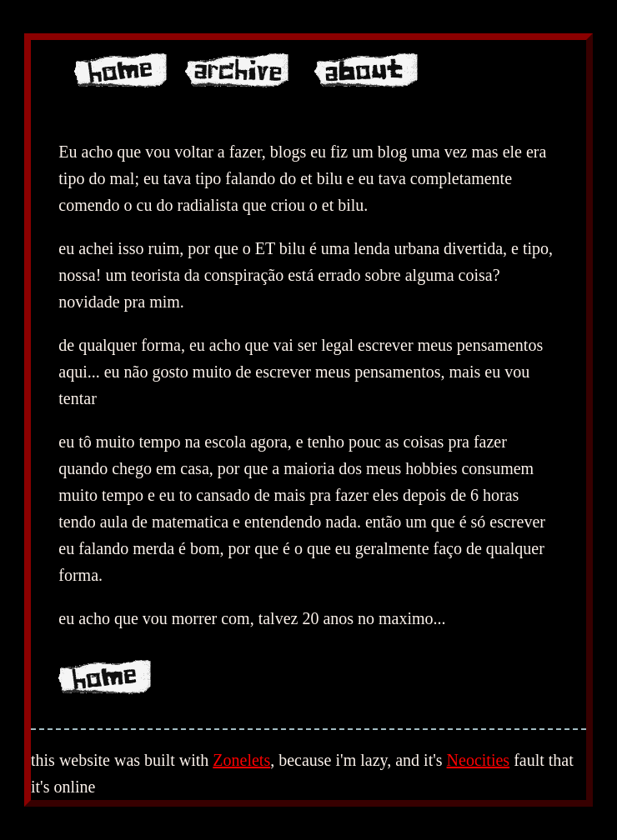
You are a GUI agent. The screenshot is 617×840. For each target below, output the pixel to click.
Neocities (479, 760)
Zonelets (241, 760)
